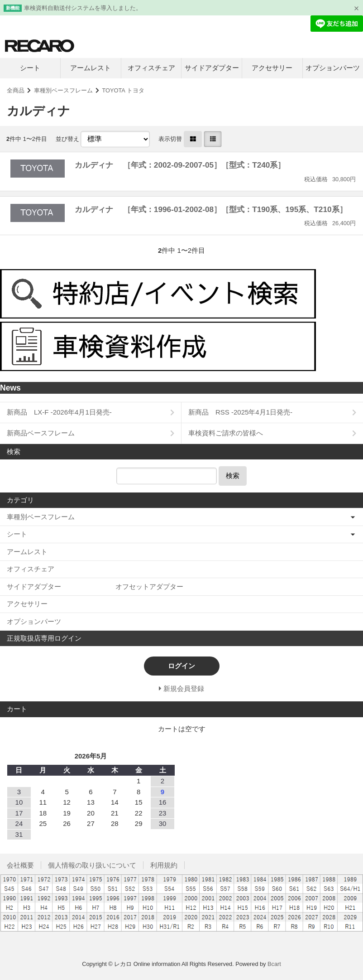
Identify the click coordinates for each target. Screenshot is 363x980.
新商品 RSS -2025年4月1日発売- (240, 412)
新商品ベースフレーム (41, 433)
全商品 (16, 90)
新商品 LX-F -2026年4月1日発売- (59, 412)
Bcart (274, 964)
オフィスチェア (151, 68)
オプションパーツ (333, 68)
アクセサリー (272, 68)
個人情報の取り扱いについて (92, 865)
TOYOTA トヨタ (123, 90)
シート (30, 68)
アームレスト (91, 68)
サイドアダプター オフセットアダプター (95, 587)
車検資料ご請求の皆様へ (226, 433)
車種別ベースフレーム (63, 90)
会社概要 (20, 865)
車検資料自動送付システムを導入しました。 (83, 8)
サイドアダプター (212, 68)
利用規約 (164, 865)
